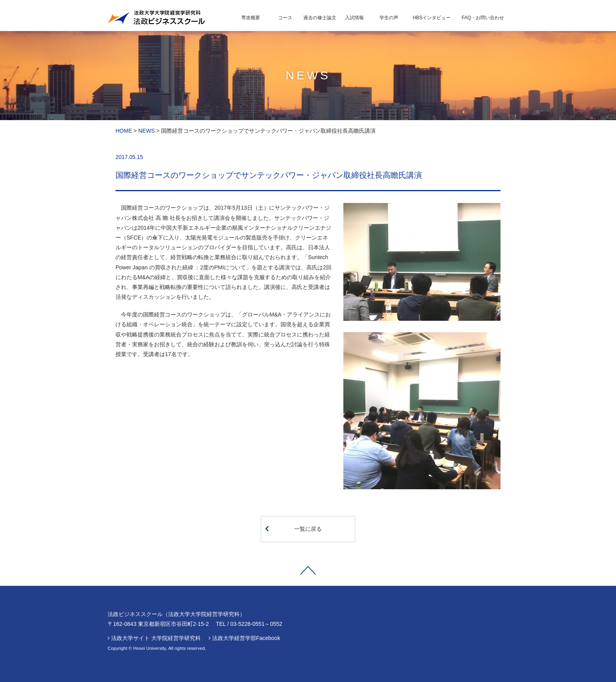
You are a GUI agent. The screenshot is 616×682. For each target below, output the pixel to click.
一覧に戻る (293, 528)
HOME (124, 131)
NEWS (147, 131)
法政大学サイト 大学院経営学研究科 (156, 638)
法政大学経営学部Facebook (246, 638)
